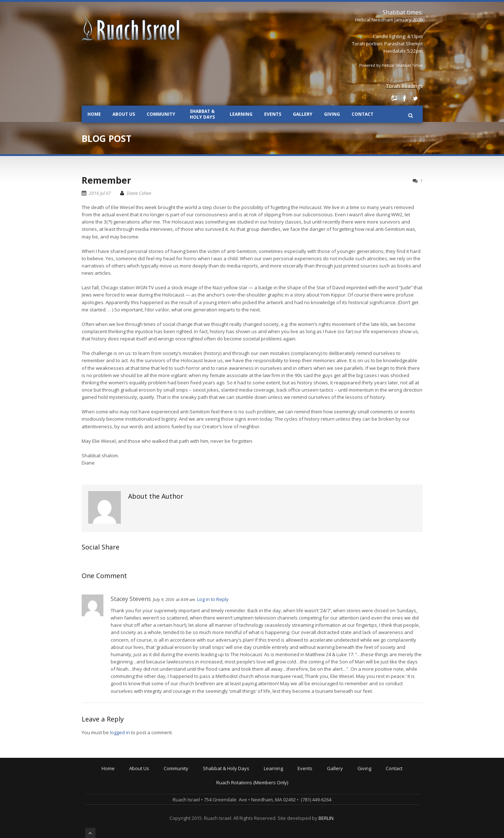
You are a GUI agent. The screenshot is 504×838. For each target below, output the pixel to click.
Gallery (303, 114)
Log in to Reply (213, 599)
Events (273, 114)
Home (94, 114)
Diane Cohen (139, 193)
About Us (124, 114)
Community (161, 114)
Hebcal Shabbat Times (402, 65)
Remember (106, 180)
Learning (241, 114)
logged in (120, 732)
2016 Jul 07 (100, 193)
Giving (332, 114)
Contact (362, 114)
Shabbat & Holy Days (202, 114)
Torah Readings (404, 86)
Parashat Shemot (403, 44)
